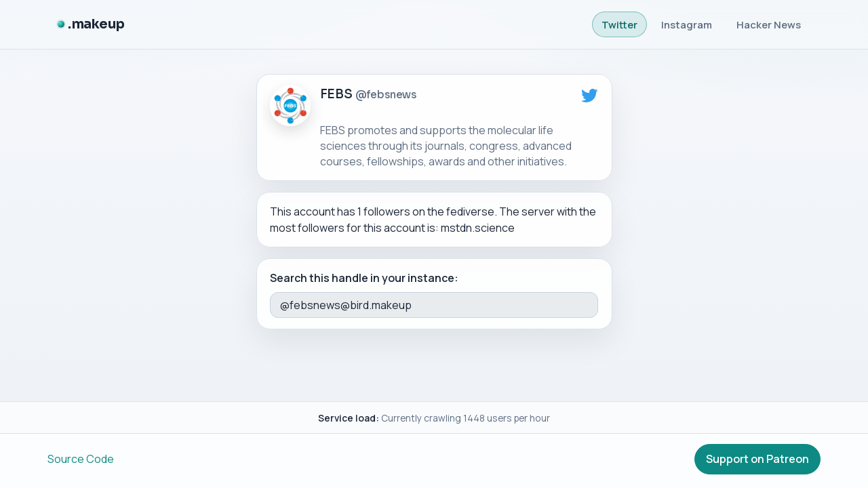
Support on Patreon (757, 459)
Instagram (687, 24)
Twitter (619, 24)
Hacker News (769, 24)
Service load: (349, 418)
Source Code (81, 459)
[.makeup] (91, 25)
